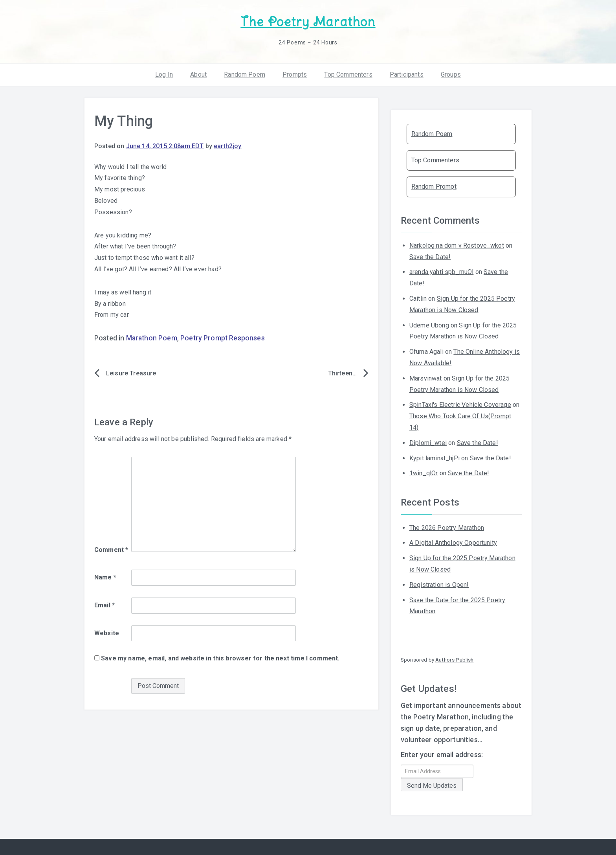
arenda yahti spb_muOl (441, 272)
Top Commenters (348, 74)
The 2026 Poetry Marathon (447, 528)
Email (104, 605)
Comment (111, 550)
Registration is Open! (439, 585)
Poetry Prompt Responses (223, 338)
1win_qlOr (423, 473)
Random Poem (245, 74)
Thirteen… (342, 373)
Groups (451, 74)
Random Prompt (434, 187)
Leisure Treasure (131, 373)
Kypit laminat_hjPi (434, 458)
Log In (164, 74)
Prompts (295, 74)
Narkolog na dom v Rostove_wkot (457, 245)
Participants (407, 74)
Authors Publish (454, 660)
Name (105, 577)
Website (107, 633)
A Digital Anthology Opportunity (453, 543)
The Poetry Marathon (308, 22)
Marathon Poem (152, 338)
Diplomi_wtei (428, 443)
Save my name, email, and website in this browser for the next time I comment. (220, 658)
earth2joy (227, 146)
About (198, 74)
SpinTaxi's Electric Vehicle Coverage (460, 405)
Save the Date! (430, 257)
